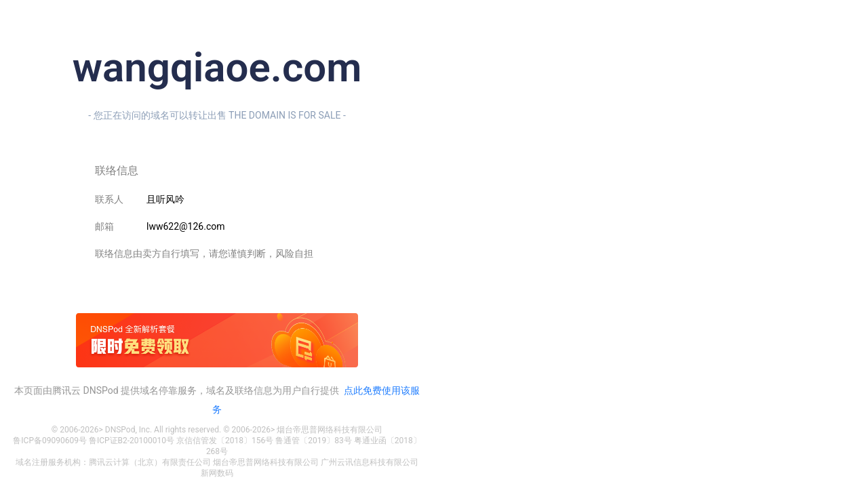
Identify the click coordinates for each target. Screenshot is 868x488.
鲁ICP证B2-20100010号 (132, 441)
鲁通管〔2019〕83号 (313, 441)
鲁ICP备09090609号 (50, 441)
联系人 (109, 199)
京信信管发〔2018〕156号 (225, 441)
